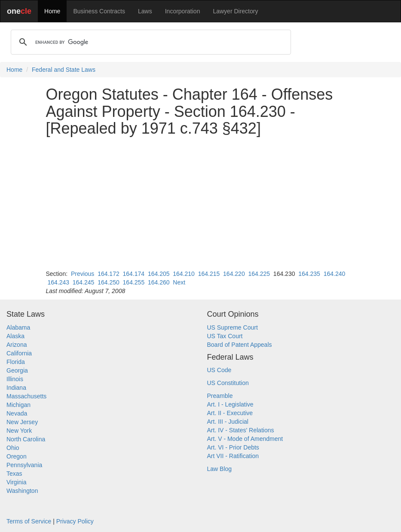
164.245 (84, 282)
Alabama (18, 327)
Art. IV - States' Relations (241, 430)
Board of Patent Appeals (240, 345)
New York (19, 431)
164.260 (159, 282)
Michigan (18, 405)
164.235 (309, 274)
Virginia (16, 482)
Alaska (15, 336)
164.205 (159, 274)
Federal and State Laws (64, 70)
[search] (150, 42)
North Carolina (26, 439)
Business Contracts (99, 11)
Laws (145, 11)
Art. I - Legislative (230, 404)
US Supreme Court (233, 327)
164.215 (209, 274)
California (19, 353)
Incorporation (183, 11)
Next (179, 282)
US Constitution (228, 383)
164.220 (234, 274)
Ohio (13, 448)
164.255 (134, 282)
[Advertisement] (201, 203)
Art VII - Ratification (233, 456)
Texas (14, 474)
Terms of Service (29, 521)
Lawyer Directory (235, 11)
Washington (22, 491)
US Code (219, 370)
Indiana (16, 388)
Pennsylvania (24, 465)
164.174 (134, 274)
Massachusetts (26, 396)
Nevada (17, 413)
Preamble (220, 396)
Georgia (17, 370)
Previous (83, 274)
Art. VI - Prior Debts (233, 447)
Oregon (17, 456)
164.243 (58, 282)
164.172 (109, 274)
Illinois (15, 379)
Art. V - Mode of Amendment (245, 439)
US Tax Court (225, 336)
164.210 (184, 274)
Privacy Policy (75, 521)
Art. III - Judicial (228, 422)
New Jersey (22, 422)
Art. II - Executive (230, 413)
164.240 (335, 274)
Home (52, 11)
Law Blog (220, 469)
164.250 (109, 282)
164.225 (259, 274)
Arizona (17, 345)
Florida (16, 362)
